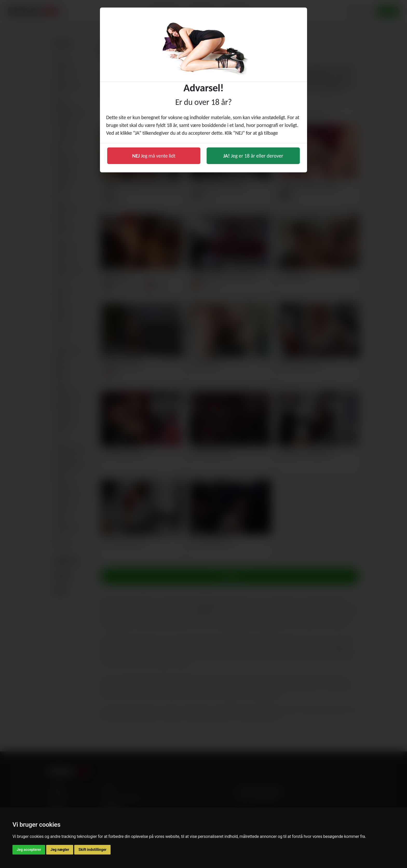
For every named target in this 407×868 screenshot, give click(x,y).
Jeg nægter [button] (60, 850)
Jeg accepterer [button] (29, 850)
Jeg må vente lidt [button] (154, 156)
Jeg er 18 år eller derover (253, 156)
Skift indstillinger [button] (92, 850)
